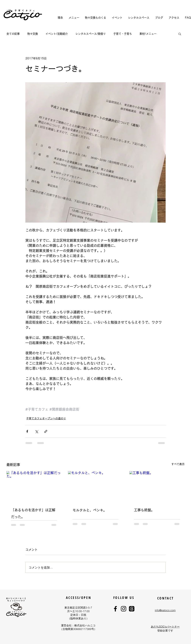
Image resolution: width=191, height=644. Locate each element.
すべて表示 (178, 464)
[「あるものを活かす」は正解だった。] (34, 487)
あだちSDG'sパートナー (165, 627)
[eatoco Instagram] (124, 609)
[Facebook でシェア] (27, 431)
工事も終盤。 (144, 510)
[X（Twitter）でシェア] (36, 431)
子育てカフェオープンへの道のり (46, 418)
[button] (180, 34)
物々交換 (33, 34)
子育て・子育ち (123, 34)
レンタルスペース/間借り (91, 34)
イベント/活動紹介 (57, 34)
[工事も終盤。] (157, 487)
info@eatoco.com (165, 610)
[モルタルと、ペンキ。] (96, 487)
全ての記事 (13, 34)
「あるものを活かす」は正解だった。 (33, 513)
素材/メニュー (148, 34)
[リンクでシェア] (46, 431)
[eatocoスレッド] (132, 609)
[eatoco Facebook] (115, 609)
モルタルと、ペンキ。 (90, 510)
